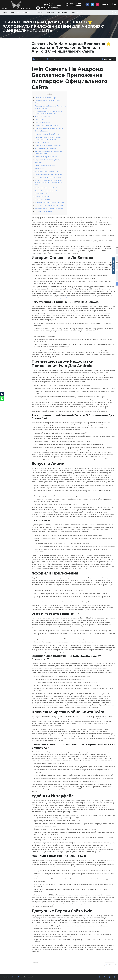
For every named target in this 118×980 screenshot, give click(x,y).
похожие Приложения (43, 122)
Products (27, 13)
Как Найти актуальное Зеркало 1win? (48, 177)
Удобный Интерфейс (42, 142)
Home (5, 13)
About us (15, 13)
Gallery (50, 13)
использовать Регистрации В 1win (47, 171)
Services (39, 13)
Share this (110, 964)
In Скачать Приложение (43, 211)
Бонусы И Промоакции (43, 199)
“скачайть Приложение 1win (45, 165)
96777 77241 (55, 5)
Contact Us (77, 13)
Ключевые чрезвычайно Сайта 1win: (48, 134)
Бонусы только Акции (43, 116)
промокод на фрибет (61, 298)
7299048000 (76, 5)
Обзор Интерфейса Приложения (46, 125)
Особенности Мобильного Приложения (49, 205)
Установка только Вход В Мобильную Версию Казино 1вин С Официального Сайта (48, 182)
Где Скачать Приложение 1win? (46, 188)
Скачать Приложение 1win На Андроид (49, 174)
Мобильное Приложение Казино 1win (48, 145)
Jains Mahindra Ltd (13, 976)
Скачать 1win (40, 119)
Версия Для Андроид (42, 196)
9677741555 (76, 4)
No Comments (109, 59)
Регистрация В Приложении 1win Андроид (50, 208)
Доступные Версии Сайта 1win (46, 148)
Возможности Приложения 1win (46, 157)
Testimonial (63, 13)
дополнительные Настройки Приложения (50, 202)
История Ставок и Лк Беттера (46, 97)
